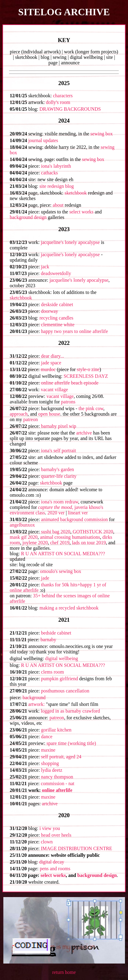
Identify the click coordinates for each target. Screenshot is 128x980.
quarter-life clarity (59, 476)
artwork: (36, 704)
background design (28, 217)
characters (63, 96)
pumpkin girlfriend (59, 679)
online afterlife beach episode (70, 383)
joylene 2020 (35, 543)
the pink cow (91, 408)
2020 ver (56, 513)
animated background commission (74, 519)
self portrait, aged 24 (61, 757)
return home (64, 972)
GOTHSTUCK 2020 (93, 532)
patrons (68, 402)
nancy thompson (57, 777)
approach (19, 414)
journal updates (43, 140)
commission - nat (57, 783)
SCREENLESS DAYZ (86, 376)
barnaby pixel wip (59, 426)
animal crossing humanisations (70, 537)
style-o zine (88, 369)
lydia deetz (52, 770)
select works (81, 212)
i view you (50, 828)
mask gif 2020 (24, 537)
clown (47, 842)
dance (47, 737)
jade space (51, 363)
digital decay (52, 862)
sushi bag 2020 (56, 532)
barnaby (48, 640)
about (58, 205)
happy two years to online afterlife (74, 331)
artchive (84, 433)
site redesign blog (57, 186)
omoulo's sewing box (61, 571)
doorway (50, 311)
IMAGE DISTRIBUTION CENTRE (76, 848)
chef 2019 (60, 543)
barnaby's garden (57, 469)
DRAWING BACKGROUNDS (70, 109)
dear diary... (52, 356)
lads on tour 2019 (89, 543)
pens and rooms (55, 869)
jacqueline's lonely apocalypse (70, 242)
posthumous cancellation (65, 691)
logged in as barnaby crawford (70, 711)
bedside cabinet (56, 633)
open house (49, 414)
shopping (50, 763)
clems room (52, 672)
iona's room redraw (60, 502)
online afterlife (57, 790)
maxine (48, 750)
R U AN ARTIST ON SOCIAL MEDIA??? (63, 554)
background (34, 697)
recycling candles (57, 318)
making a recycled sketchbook (69, 608)
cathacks (49, 173)
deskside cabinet (57, 304)
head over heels (56, 835)
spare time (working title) (71, 743)
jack (45, 267)
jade (45, 578)
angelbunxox (22, 525)
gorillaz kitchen (56, 730)
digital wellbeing (61, 658)
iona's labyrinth (56, 166)
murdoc (48, 369)
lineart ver (78, 513)
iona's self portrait (59, 451)
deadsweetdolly (56, 273)
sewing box (101, 134)
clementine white (58, 325)
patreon (30, 419)
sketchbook (76, 193)
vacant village (54, 390)
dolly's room (58, 102)
